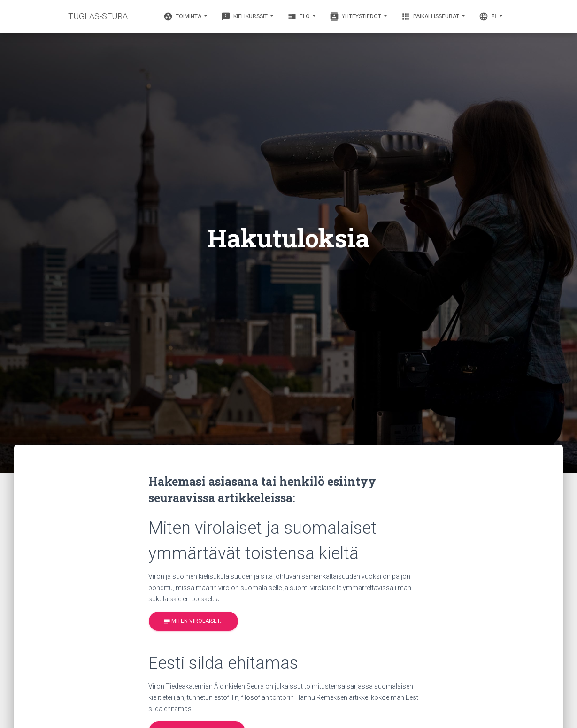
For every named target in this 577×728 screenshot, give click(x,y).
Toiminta (183, 16)
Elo (299, 16)
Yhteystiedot (356, 16)
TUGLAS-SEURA (98, 16)
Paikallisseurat (431, 16)
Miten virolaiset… (193, 621)
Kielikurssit (245, 16)
